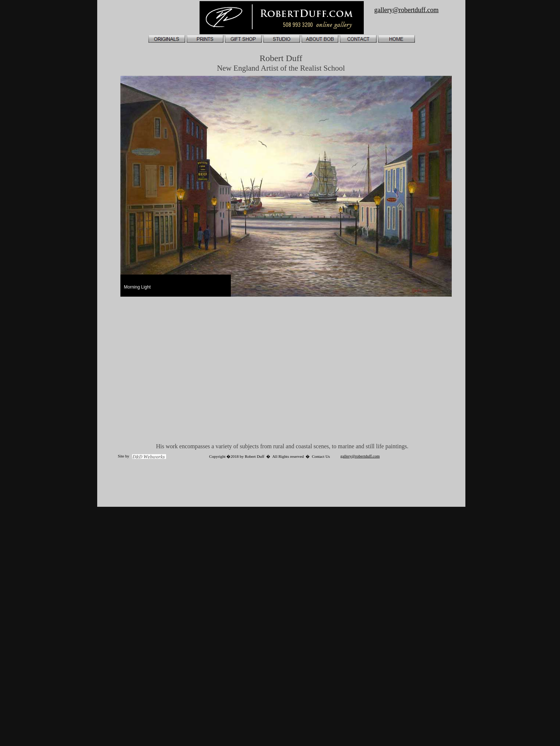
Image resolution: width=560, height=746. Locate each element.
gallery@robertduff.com (360, 456)
